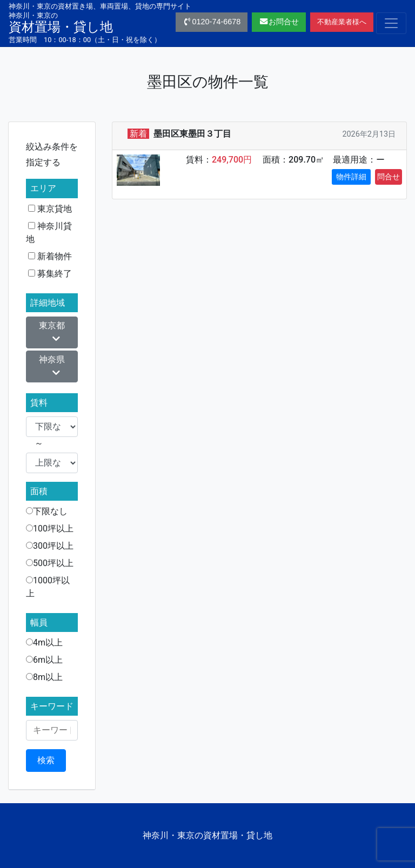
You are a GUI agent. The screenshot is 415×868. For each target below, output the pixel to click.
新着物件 (50, 256)
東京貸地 (50, 209)
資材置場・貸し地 (61, 23)
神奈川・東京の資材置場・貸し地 (207, 835)
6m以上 (44, 660)
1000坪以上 (48, 587)
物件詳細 (351, 177)
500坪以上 (50, 563)
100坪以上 (50, 529)
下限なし (47, 511)
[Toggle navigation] (391, 23)
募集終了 (50, 274)
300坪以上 (50, 546)
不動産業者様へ (342, 22)
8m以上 (44, 677)
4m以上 (44, 642)
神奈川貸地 (49, 233)
